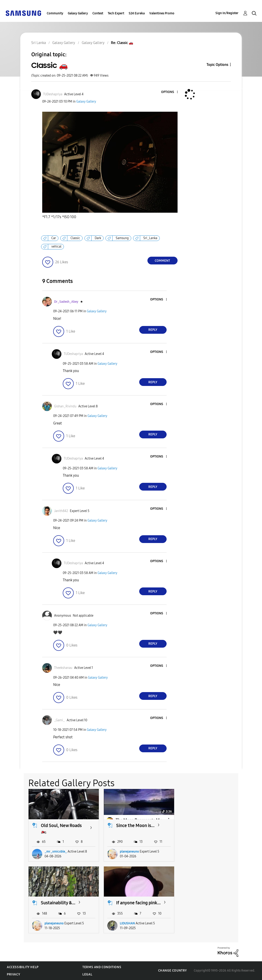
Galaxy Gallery (78, 13)
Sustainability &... (209, 825)
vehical (56, 247)
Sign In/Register (227, 13)
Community (55, 13)
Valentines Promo (162, 13)
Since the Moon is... (135, 825)
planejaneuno (129, 852)
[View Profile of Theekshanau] (63, 668)
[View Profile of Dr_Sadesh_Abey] (66, 302)
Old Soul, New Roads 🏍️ (61, 828)
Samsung (122, 238)
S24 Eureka (137, 13)
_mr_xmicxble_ (56, 852)
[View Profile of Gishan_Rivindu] (65, 406)
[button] (170, 92)
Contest (98, 13)
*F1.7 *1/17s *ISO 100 (59, 217)
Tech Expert (116, 13)
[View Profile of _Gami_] (59, 720)
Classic (75, 238)
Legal (87, 974)
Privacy (13, 974)
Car (54, 238)
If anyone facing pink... (63, 903)
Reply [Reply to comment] (153, 330)
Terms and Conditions (102, 967)
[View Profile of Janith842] (61, 511)
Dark (98, 238)
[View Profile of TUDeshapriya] (53, 94)
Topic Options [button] (217, 65)
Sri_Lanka (150, 238)
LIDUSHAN (52, 923)
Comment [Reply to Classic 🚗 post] (162, 261)
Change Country (173, 971)
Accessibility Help (23, 967)
